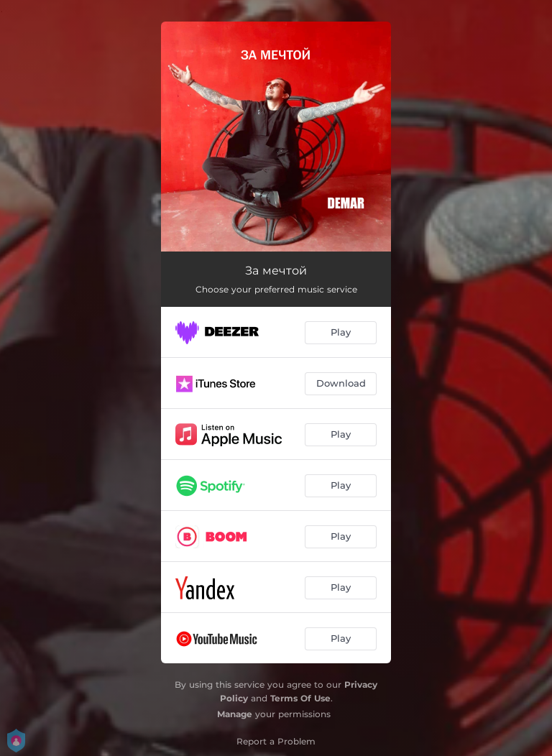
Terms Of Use (300, 698)
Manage (235, 714)
